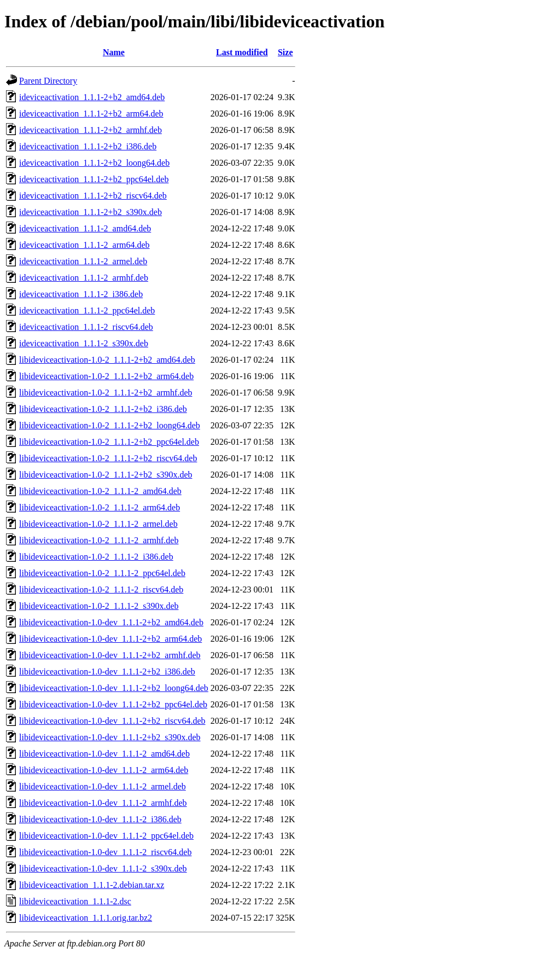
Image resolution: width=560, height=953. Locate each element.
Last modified (242, 52)
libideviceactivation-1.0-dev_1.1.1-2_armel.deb (103, 786)
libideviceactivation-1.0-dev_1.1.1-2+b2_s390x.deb (110, 737)
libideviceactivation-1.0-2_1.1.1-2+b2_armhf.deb (106, 393)
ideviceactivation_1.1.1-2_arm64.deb (84, 245)
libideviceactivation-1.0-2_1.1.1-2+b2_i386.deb (103, 409)
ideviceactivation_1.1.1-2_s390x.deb (84, 343)
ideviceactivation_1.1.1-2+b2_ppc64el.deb (94, 179)
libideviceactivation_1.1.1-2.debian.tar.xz (92, 885)
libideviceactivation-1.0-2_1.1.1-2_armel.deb (98, 524)
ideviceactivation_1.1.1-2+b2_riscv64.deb (93, 196)
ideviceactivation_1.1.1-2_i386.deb (81, 294)
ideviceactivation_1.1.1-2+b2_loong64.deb (94, 163)
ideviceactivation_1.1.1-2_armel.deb (83, 261)
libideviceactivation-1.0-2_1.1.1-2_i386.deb (96, 557)
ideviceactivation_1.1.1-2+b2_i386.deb (88, 146)
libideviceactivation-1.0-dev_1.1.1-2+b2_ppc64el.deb (113, 704)
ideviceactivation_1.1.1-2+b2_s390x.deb (91, 212)
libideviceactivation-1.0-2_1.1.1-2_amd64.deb (100, 491)
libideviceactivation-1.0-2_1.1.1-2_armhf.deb (99, 540)
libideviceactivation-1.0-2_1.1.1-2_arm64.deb (100, 507)
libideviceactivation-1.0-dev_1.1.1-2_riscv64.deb (105, 852)
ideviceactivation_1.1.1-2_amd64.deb (85, 228)
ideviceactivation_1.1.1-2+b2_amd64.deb (92, 97)
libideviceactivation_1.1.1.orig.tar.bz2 (86, 918)
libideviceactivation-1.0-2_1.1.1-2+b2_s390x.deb (106, 475)
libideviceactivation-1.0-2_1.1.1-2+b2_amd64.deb (107, 360)
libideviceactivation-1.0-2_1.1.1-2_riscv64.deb (101, 589)
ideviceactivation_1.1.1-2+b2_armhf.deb (91, 130)
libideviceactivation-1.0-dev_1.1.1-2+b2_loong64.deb (114, 688)
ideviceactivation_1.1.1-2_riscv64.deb (86, 327)
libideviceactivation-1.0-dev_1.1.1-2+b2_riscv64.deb (112, 721)
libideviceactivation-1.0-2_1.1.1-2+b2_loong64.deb (110, 425)
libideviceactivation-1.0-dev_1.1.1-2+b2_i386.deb (107, 672)
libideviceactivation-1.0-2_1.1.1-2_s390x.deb (99, 606)
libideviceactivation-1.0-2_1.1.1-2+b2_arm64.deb (106, 376)
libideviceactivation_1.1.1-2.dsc (75, 901)
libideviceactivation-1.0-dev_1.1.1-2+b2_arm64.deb (110, 639)
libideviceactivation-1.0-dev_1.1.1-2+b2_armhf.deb (110, 655)
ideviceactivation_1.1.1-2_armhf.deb (84, 278)
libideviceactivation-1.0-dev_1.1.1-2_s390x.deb (103, 868)
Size (285, 52)
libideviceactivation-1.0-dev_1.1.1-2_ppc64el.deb (106, 836)
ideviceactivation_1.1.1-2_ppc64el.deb (87, 310)
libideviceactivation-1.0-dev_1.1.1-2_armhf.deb (103, 803)
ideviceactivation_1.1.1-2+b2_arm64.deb (91, 114)
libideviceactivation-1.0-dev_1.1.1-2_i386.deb (100, 819)
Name (114, 52)
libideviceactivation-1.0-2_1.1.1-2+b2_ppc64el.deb (109, 442)
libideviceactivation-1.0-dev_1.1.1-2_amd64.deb (104, 754)
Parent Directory (48, 81)
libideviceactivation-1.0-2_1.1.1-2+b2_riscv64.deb (108, 458)
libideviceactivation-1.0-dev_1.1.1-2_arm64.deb (104, 770)
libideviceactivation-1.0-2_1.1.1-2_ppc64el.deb (102, 573)
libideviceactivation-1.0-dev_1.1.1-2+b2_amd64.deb (111, 622)
